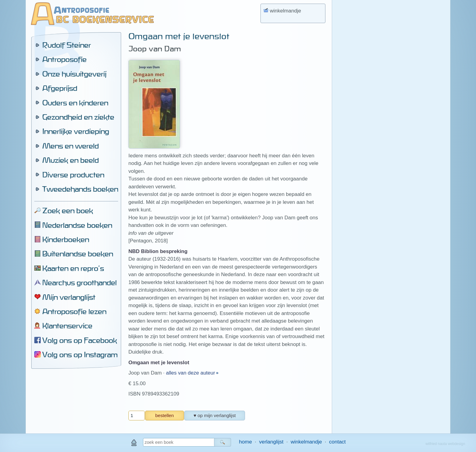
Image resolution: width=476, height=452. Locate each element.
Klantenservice (67, 326)
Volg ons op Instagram (80, 354)
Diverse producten (73, 175)
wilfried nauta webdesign (445, 444)
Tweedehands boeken (80, 189)
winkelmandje (306, 442)
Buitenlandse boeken (78, 254)
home (245, 442)
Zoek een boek (68, 211)
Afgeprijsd (60, 88)
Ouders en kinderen (75, 103)
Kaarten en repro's (73, 268)
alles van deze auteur (191, 373)
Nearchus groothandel (79, 282)
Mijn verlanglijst (69, 297)
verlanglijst (271, 442)
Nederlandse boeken (77, 225)
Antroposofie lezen (74, 311)
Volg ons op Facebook (80, 340)
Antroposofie (64, 59)
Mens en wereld (70, 146)
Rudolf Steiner (66, 45)
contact (337, 442)
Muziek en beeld (70, 160)
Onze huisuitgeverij (74, 74)
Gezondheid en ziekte (78, 117)
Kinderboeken (66, 239)
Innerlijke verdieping (76, 131)
